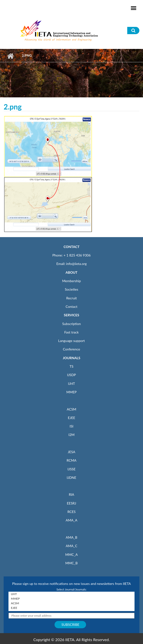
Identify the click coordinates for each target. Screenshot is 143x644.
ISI (71, 426)
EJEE (71, 418)
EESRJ (71, 503)
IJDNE (71, 477)
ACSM (71, 409)
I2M (71, 435)
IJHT (72, 384)
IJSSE (71, 469)
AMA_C (71, 546)
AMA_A (71, 520)
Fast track (71, 332)
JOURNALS (71, 358)
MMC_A (71, 555)
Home (10, 56)
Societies (72, 289)
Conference (72, 349)
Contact (72, 306)
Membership (71, 281)
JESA (72, 452)
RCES (71, 512)
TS (71, 366)
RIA (71, 494)
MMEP (72, 392)
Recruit (71, 298)
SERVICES (71, 315)
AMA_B (71, 537)
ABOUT (71, 272)
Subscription (71, 324)
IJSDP (71, 375)
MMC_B (72, 563)
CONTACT (71, 247)
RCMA (72, 460)
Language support (71, 341)
